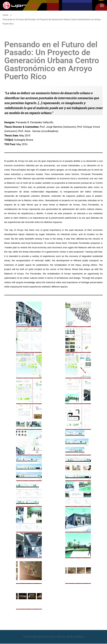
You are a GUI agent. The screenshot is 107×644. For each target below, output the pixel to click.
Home (5, 15)
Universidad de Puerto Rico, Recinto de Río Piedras (53, 637)
